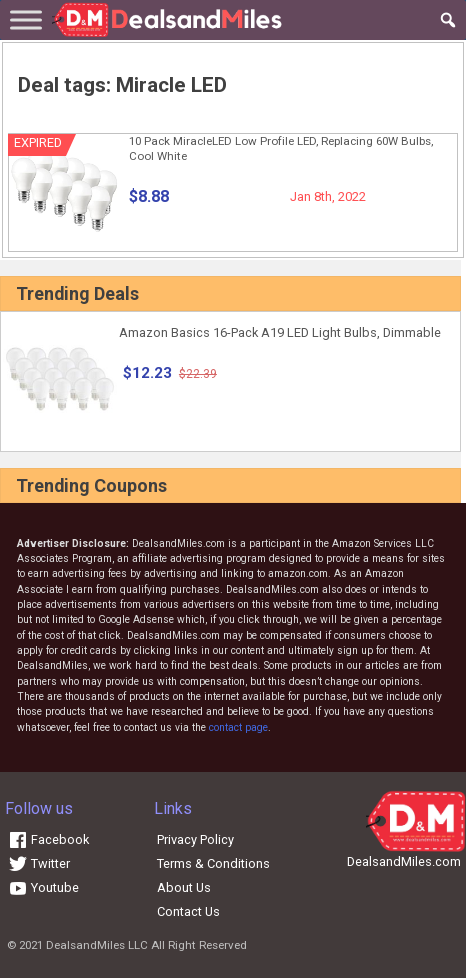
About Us (184, 887)
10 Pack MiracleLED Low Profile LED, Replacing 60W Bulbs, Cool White (281, 148)
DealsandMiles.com (404, 861)
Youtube (43, 887)
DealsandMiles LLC (97, 945)
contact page (238, 727)
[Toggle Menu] (26, 19)
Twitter (39, 863)
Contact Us (188, 911)
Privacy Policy (195, 839)
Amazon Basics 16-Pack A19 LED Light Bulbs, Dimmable (280, 332)
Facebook (48, 839)
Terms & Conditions (213, 863)
